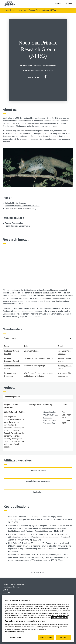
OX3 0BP (7, 593)
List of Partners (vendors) (15, 632)
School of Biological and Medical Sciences (22, 206)
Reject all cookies (46, 637)
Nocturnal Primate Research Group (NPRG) (38, 10)
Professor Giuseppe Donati (45, 65)
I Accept (63, 637)
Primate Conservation (14, 223)
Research (14, 10)
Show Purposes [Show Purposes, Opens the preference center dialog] (15, 637)
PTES (55, 415)
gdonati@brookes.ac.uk (43, 71)
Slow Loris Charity (50, 134)
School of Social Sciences (16, 203)
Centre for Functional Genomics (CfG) (20, 209)
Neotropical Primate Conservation (38, 481)
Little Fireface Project (17, 298)
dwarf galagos (38, 492)
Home (5, 10)
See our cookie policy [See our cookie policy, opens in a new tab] (59, 618)
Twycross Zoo (49, 423)
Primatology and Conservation (17, 226)
